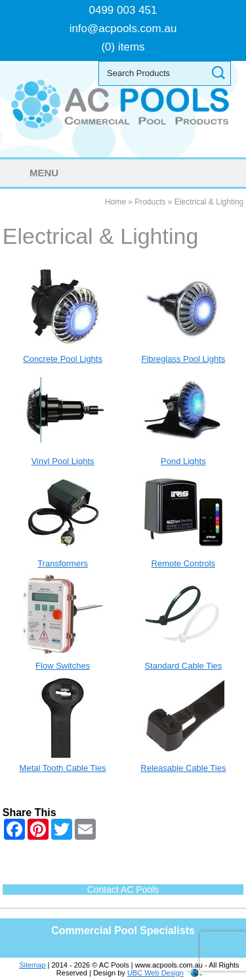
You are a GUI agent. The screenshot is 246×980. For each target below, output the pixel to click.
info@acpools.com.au (123, 29)
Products (150, 202)
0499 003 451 (123, 10)
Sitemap (32, 965)
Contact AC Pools (123, 890)
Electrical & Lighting (209, 202)
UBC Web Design (155, 973)
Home (115, 202)
